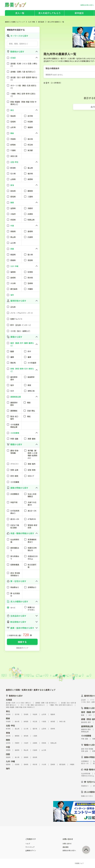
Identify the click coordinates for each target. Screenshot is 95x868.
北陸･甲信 (10, 726)
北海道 (9, 700)
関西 (8, 740)
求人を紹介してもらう (49, 13)
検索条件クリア (22, 648)
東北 (8, 711)
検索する (22, 642)
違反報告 (66, 847)
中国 (8, 747)
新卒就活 (79, 13)
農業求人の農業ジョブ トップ (15, 22)
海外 (8, 768)
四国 (8, 754)
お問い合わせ (67, 844)
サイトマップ (30, 847)
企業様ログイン (31, 850)
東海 (8, 733)
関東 (8, 718)
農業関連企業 (87, 726)
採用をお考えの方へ (69, 850)
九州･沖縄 (31, 22)
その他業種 (86, 736)
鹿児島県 (41, 22)
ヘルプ (28, 844)
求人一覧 (20, 13)
